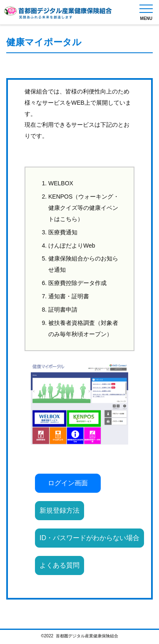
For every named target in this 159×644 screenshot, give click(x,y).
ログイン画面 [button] (68, 483)
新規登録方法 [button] (60, 510)
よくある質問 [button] (60, 565)
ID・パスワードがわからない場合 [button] (89, 538)
